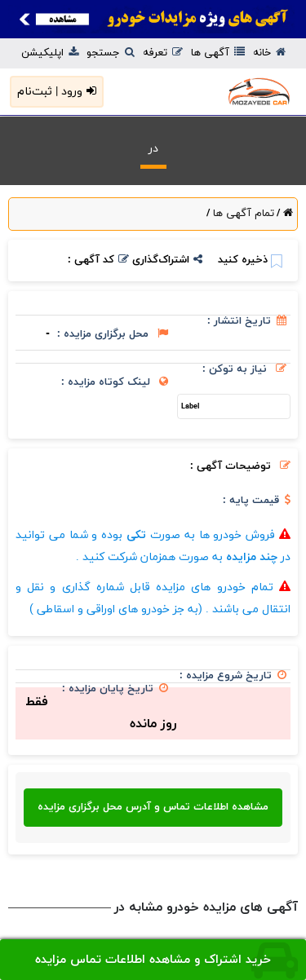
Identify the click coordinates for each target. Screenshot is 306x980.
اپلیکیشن (50, 53)
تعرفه (163, 53)
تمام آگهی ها (242, 214)
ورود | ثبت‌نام (57, 92)
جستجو (111, 53)
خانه (269, 53)
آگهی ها (218, 53)
